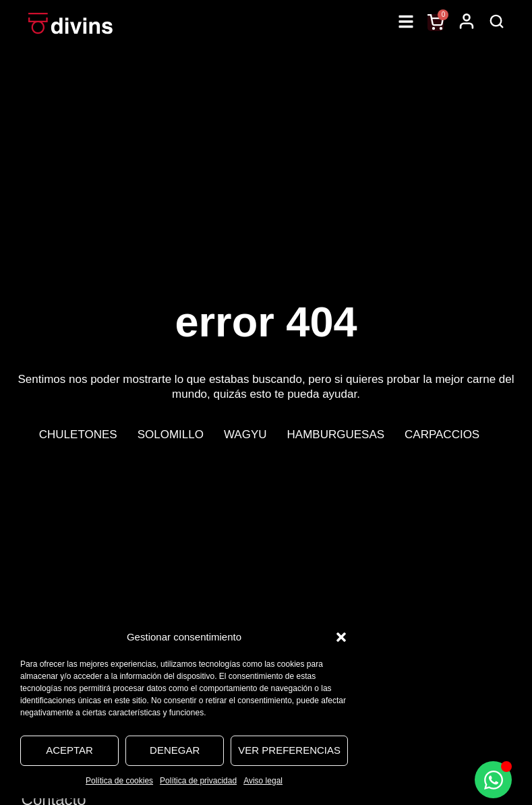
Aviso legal (263, 781)
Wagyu (245, 435)
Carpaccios (442, 435)
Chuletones (78, 435)
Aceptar (69, 750)
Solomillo (171, 435)
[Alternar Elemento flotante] (493, 780)
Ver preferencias (289, 750)
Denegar (175, 750)
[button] (341, 637)
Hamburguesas (336, 435)
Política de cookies (119, 781)
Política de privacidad (198, 781)
